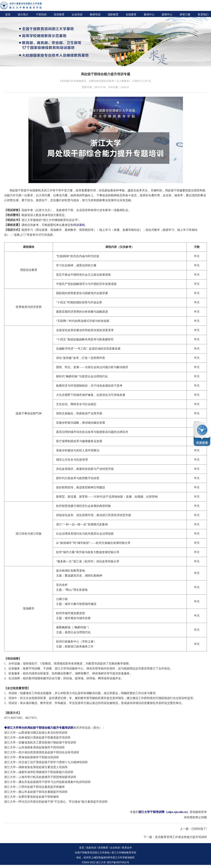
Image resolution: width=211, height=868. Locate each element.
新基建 (103, 339)
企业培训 (77, 14)
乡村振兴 (68, 423)
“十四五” (62, 302)
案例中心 (149, 14)
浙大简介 (23, 14)
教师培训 (95, 14)
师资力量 (185, 14)
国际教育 (113, 14)
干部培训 (41, 14)
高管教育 (59, 14)
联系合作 (127, 848)
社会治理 (102, 534)
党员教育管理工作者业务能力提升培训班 (181, 837)
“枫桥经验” (72, 376)
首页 (8, 14)
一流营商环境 (96, 358)
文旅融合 (68, 413)
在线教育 (131, 14)
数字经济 (68, 349)
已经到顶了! (199, 829)
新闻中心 (167, 14)
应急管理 (82, 460)
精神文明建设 (96, 487)
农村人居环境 (85, 450)
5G (95, 497)
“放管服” (67, 358)
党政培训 (91, 848)
